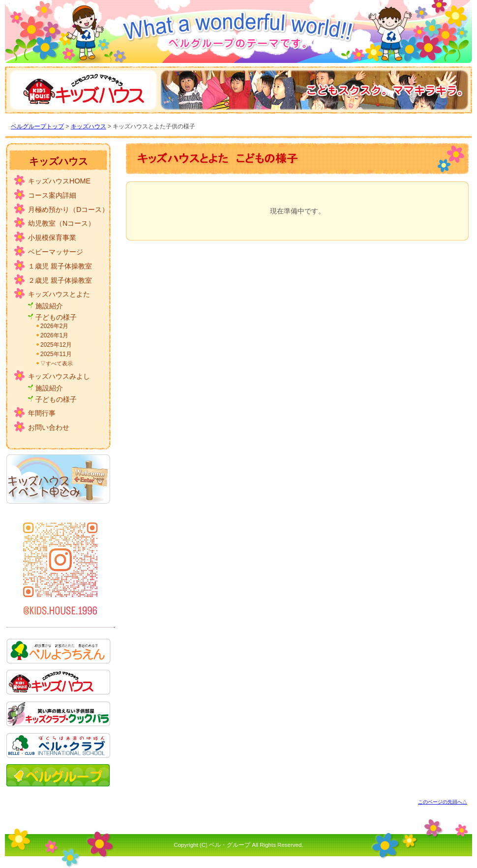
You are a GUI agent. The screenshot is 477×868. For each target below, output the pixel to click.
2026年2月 (54, 326)
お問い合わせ (49, 427)
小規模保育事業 (52, 238)
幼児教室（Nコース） (61, 223)
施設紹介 (49, 306)
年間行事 (42, 413)
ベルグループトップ (37, 126)
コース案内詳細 (52, 195)
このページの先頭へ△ (443, 802)
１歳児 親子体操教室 (60, 266)
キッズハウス (89, 126)
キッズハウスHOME (59, 181)
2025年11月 (56, 354)
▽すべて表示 (57, 363)
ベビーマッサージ (56, 252)
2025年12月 (56, 345)
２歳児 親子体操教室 (60, 280)
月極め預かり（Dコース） (68, 210)
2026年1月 (54, 335)
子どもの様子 (56, 317)
